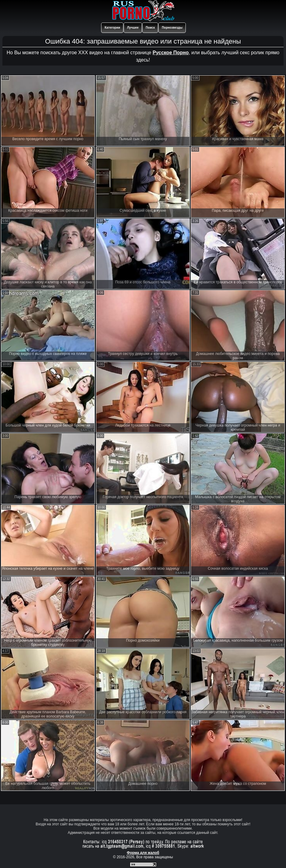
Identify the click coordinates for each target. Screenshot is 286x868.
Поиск (150, 28)
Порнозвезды (172, 28)
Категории (112, 28)
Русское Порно (171, 53)
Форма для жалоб (143, 853)
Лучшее (133, 28)
